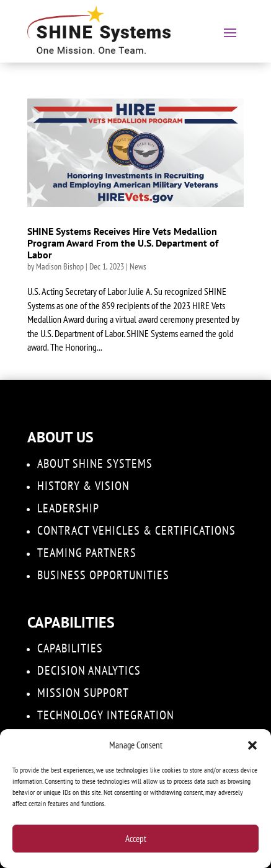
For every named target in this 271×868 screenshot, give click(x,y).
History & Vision (83, 486)
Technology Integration (106, 715)
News (138, 266)
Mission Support (83, 693)
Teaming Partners (87, 553)
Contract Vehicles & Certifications (136, 530)
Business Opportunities (103, 575)
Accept (136, 839)
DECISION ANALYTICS (89, 670)
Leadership (68, 508)
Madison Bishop (60, 266)
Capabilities (70, 648)
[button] (252, 745)
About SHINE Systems (95, 463)
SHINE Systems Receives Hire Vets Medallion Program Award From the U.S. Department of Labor (123, 243)
